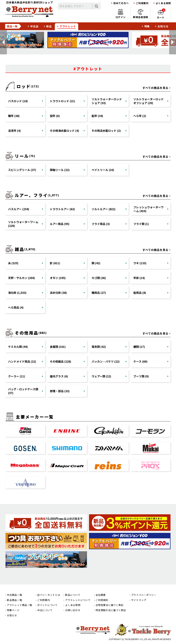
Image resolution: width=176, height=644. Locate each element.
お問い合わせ (73, 610)
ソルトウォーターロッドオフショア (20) (148, 101)
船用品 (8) (140, 293)
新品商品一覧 (14, 600)
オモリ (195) (58, 278)
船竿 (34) (97, 116)
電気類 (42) (99, 347)
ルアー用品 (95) (60, 224)
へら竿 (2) (140, 116)
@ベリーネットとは (49, 595)
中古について (45, 610)
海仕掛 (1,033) (17, 293)
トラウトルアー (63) (62, 209)
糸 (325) (13, 263)
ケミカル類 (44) (18, 347)
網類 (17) (139, 347)
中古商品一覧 (14, 595)
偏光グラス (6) (59, 376)
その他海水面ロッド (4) (64, 131)
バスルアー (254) (19, 209)
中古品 (34, 26)
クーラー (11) (17, 376)
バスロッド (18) (18, 101)
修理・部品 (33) (60, 391)
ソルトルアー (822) (104, 209)
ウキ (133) (140, 263)
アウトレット (68, 26)
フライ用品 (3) (101, 224)
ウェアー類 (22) (101, 376)
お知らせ (163, 26)
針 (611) (55, 263)
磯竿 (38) (14, 116)
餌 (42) (96, 263)
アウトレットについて (78, 600)
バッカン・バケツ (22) (106, 361)
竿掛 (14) (139, 278)
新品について (73, 595)
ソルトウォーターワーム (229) (23, 224)
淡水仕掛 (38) (58, 293)
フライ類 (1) (141, 224)
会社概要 (101, 595)
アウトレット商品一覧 (20, 605)
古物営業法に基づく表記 (109, 605)
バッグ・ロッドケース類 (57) (23, 391)
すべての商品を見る (155, 88)
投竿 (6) (55, 116)
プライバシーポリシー (144, 595)
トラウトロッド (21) (62, 101)
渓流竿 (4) (14, 131)
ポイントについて (47, 605)
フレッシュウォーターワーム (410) (148, 209)
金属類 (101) (58, 347)
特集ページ (13, 610)
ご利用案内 (142, 3)
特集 (147, 26)
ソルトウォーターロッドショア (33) (107, 101)
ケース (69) (140, 361)
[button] (3, 42)
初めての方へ (121, 3)
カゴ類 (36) (99, 278)
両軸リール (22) (60, 170)
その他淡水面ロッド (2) (106, 131)
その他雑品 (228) (60, 361)
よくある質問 (163, 3)
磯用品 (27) (99, 293)
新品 (49, 26)
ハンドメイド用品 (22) (22, 361)
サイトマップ (139, 600)
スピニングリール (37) (22, 170)
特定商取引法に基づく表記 (111, 610)
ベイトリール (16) (103, 170)
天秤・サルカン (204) (21, 278)
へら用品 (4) (16, 307)
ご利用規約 (102, 600)
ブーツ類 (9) (141, 376)
